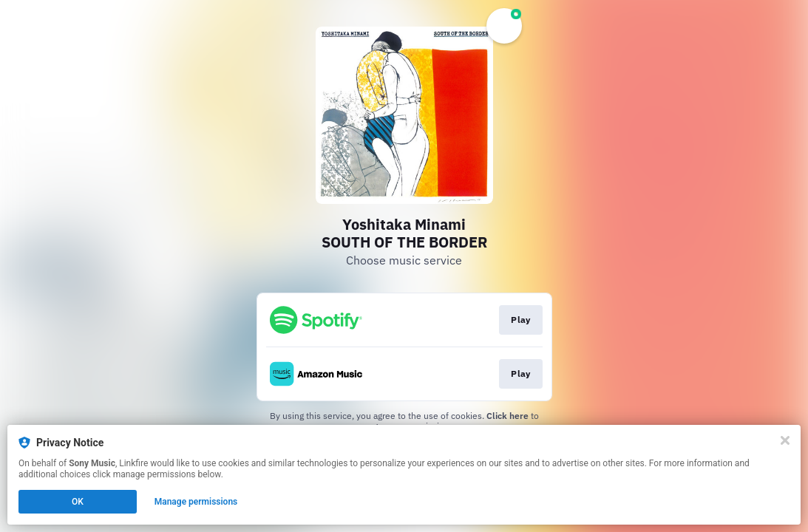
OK (78, 502)
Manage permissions (196, 502)
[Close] (785, 440)
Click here (507, 416)
